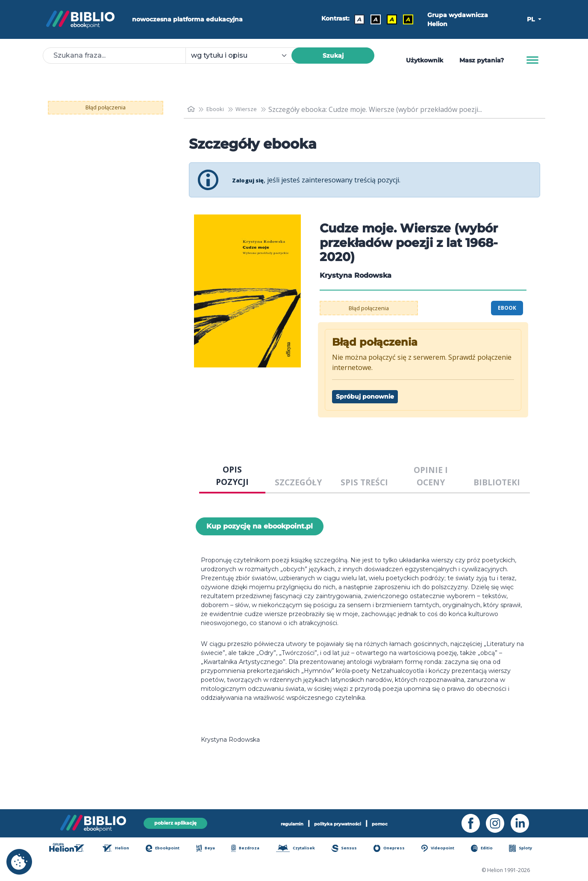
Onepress (394, 849)
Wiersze (255, 109)
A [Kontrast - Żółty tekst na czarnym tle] (405, 19)
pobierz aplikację (175, 822)
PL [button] (532, 19)
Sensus (350, 849)
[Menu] (532, 60)
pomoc (396, 822)
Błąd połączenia (106, 108)
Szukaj (333, 56)
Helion (121, 849)
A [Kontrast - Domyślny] (356, 19)
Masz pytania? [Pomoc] (482, 60)
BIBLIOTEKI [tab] (497, 482)
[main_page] (192, 109)
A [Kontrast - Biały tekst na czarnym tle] (373, 19)
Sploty (525, 849)
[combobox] (244, 56)
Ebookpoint (167, 849)
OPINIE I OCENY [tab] (431, 476)
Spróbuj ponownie (365, 396)
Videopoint (443, 849)
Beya (210, 849)
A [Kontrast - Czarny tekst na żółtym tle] (389, 19)
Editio (487, 849)
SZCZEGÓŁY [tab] (298, 482)
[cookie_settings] (19, 862)
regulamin (278, 822)
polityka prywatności (340, 822)
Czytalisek (300, 849)
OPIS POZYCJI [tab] (232, 476)
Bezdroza (248, 849)
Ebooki (220, 109)
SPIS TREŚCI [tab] (364, 482)
